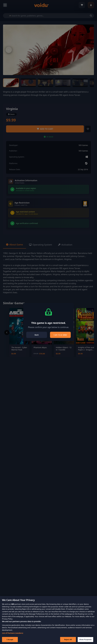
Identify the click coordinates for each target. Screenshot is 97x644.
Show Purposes (86, 640)
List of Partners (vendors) (13, 634)
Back (37, 335)
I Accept (10, 640)
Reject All (68, 640)
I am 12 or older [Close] (60, 335)
